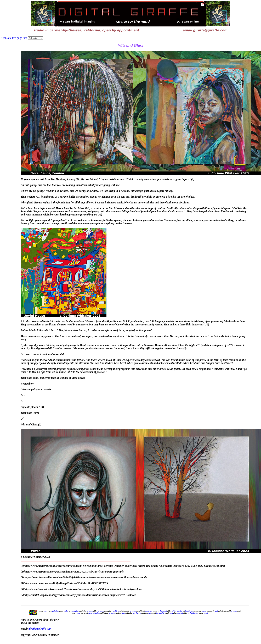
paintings (56, 611)
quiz (78, 613)
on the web (137, 613)
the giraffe (160, 613)
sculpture (76, 611)
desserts (180, 613)
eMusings (97, 613)
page (46, 611)
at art (206, 613)
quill (217, 611)
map (172, 613)
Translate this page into (14, 38)
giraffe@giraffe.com (40, 629)
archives (90, 611)
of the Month (193, 613)
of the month (163, 611)
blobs (66, 611)
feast (123, 613)
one (150, 613)
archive (112, 613)
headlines (189, 611)
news (204, 611)
